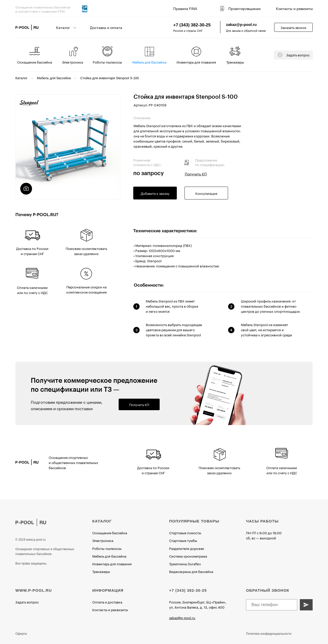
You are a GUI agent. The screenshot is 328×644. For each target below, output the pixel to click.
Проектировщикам (244, 8)
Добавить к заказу (155, 193)
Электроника (73, 62)
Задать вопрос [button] (298, 55)
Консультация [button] (206, 193)
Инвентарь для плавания (196, 62)
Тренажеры (235, 62)
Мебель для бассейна (149, 62)
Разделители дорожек (187, 548)
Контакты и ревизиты (294, 8)
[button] (280, 55)
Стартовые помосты (185, 532)
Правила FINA (185, 8)
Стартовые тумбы (183, 540)
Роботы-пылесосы (107, 62)
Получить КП (139, 404)
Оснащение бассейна (35, 62)
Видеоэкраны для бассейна (191, 571)
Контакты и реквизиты (110, 609)
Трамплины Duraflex (185, 563)
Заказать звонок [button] (294, 27)
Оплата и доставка (107, 602)
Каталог (21, 78)
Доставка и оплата (106, 27)
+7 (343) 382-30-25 (192, 25)
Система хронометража (188, 556)
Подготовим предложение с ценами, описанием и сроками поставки (67, 405)
